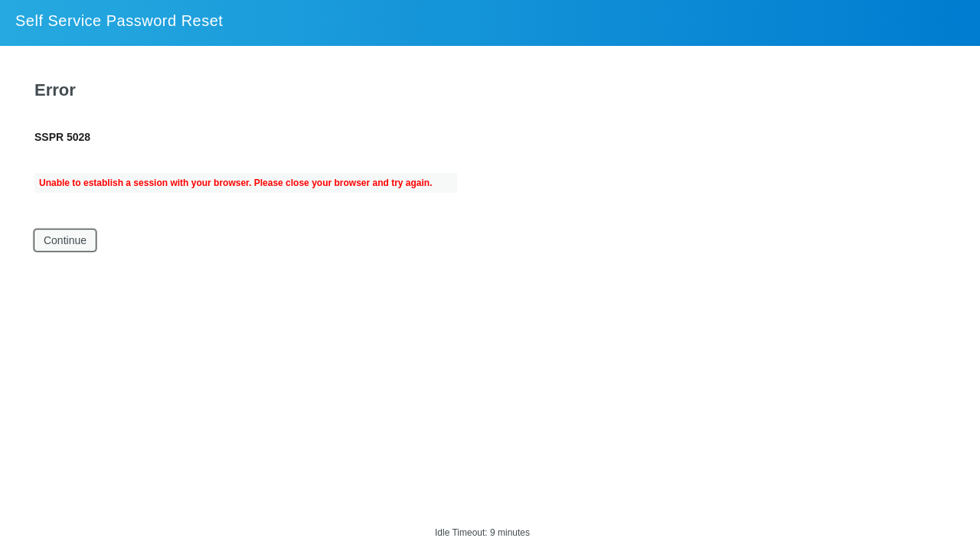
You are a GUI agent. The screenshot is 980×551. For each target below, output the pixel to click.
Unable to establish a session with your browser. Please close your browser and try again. (236, 183)
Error (55, 90)
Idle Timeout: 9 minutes (482, 533)
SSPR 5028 (62, 137)
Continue (65, 240)
